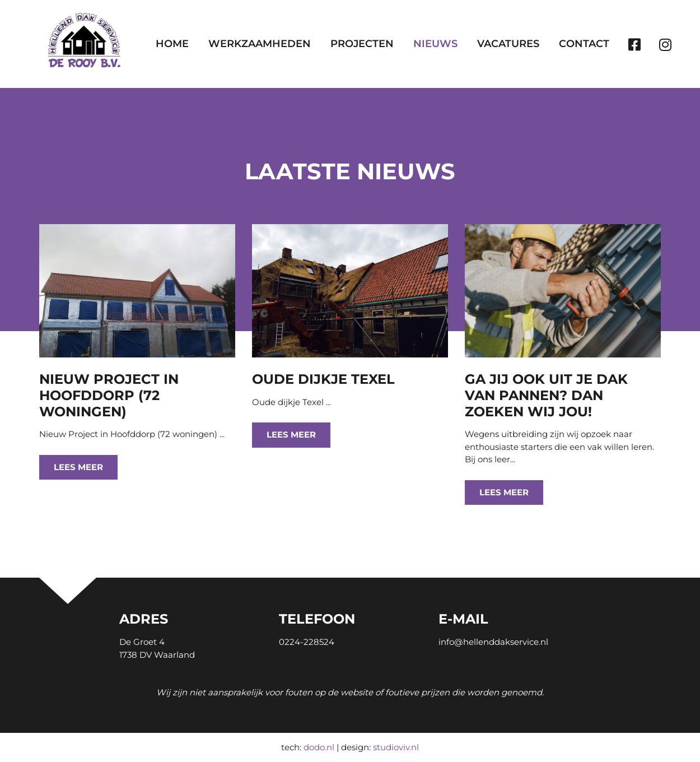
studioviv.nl (396, 747)
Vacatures (508, 44)
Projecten (362, 44)
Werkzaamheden (260, 44)
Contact (584, 44)
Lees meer (78, 467)
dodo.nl (319, 747)
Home (172, 44)
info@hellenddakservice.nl (493, 642)
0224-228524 (307, 642)
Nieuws (435, 44)
